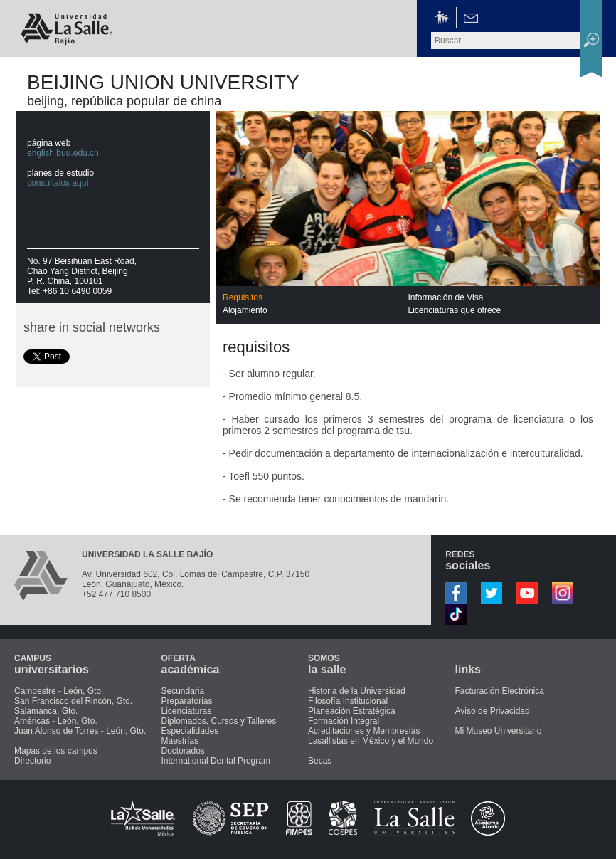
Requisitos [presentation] (243, 297)
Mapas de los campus (56, 751)
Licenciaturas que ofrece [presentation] (455, 310)
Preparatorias (187, 701)
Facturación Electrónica (500, 691)
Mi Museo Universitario (499, 731)
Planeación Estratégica (352, 711)
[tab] (315, 297)
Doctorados (183, 751)
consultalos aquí (58, 183)
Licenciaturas (187, 711)
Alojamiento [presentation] (245, 310)
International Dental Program (216, 761)
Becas (320, 761)
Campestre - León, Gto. (59, 691)
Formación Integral (344, 721)
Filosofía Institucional (348, 701)
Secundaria (183, 691)
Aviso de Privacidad (493, 711)
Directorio (32, 761)
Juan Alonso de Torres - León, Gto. (80, 731)
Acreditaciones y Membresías (364, 731)
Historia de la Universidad (357, 691)
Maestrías (180, 741)
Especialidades (190, 731)
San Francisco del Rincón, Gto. (73, 701)
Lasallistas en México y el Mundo (371, 741)
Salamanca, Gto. (46, 711)
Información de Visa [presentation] (446, 297)
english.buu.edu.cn (63, 153)
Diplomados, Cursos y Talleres (219, 721)
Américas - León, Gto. (56, 721)
